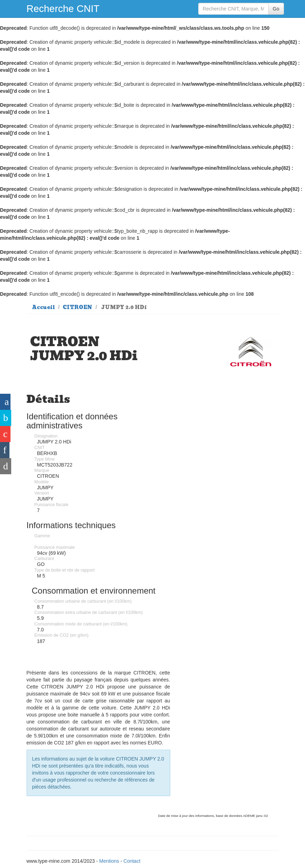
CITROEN (77, 307)
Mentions (109, 861)
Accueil (43, 307)
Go (276, 9)
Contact (132, 861)
